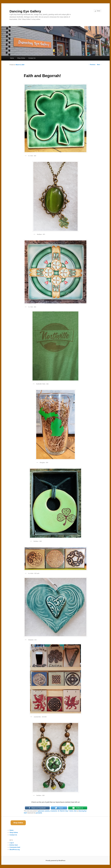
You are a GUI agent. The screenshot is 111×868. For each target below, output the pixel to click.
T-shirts (71, 811)
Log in (12, 843)
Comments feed (15, 847)
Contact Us (32, 58)
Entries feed (14, 845)
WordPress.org (15, 850)
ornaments (54, 811)
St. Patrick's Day (63, 811)
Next (99, 65)
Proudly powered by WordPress (55, 861)
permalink (39, 813)
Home (12, 58)
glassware (41, 811)
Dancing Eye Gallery (25, 11)
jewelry (47, 811)
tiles (75, 811)
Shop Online (21, 58)
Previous (92, 65)
